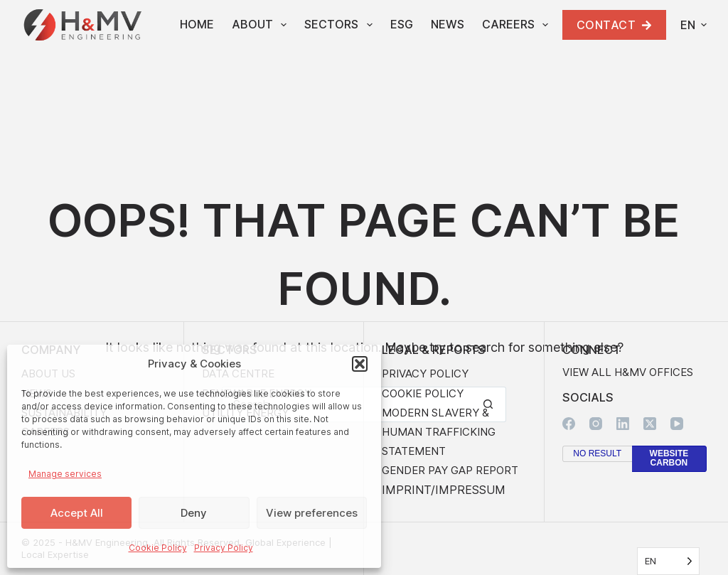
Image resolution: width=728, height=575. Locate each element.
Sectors (341, 25)
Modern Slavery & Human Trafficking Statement (439, 432)
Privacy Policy (224, 548)
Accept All (77, 513)
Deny (194, 513)
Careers (518, 25)
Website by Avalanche (700, 549)
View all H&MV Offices (628, 372)
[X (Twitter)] (650, 424)
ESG (402, 24)
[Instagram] (596, 424)
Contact (615, 25)
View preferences (312, 513)
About (262, 25)
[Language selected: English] (668, 561)
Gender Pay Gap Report (450, 470)
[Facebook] (569, 424)
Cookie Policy (158, 548)
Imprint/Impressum (444, 490)
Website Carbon (669, 458)
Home (197, 24)
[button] (360, 364)
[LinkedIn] (623, 424)
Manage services (65, 474)
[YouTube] (677, 424)
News (448, 24)
